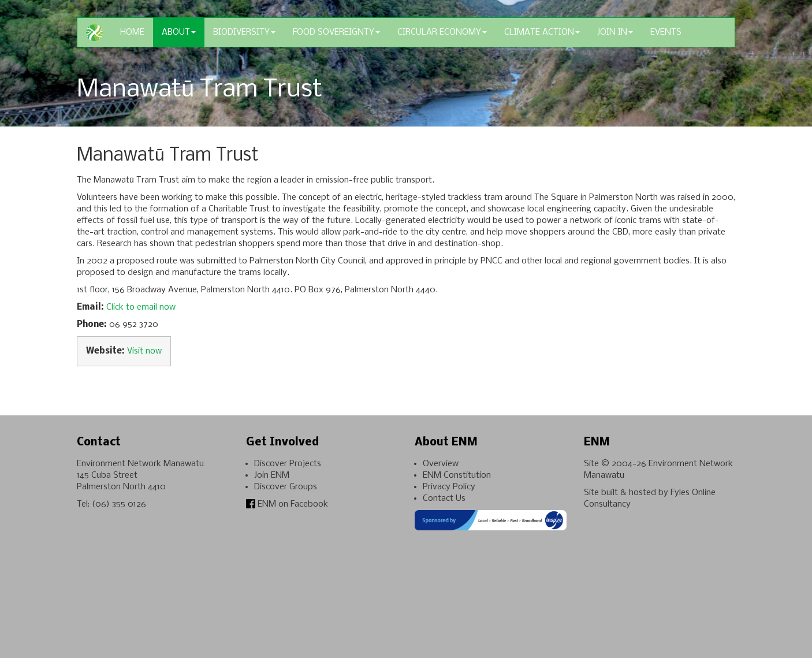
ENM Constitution (457, 475)
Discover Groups (286, 487)
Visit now (144, 351)
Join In (615, 32)
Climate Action (542, 32)
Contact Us (444, 499)
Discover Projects (288, 464)
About (179, 32)
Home (132, 32)
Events (666, 32)
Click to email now (141, 307)
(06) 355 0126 (119, 504)
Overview (441, 464)
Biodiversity (244, 32)
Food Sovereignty (336, 32)
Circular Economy (442, 32)
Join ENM (272, 475)
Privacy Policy (449, 487)
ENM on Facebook (287, 504)
